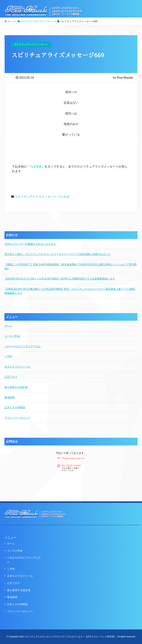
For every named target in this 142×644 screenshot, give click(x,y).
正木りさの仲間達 (15, 407)
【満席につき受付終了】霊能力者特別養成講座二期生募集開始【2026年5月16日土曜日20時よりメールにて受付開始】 (70, 266)
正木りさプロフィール (17, 367)
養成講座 (10, 397)
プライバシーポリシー (17, 418)
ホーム (8, 326)
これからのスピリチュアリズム (23, 346)
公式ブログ (11, 377)
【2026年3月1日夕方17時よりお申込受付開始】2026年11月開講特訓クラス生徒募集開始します (60, 279)
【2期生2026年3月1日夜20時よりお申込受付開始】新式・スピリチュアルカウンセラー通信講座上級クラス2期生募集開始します (70, 291)
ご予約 (8, 356)
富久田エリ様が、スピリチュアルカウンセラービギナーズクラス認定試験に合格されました (58, 254)
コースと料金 (12, 336)
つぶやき (64, 197)
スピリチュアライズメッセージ (35, 197)
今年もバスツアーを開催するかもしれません (30, 244)
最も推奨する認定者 (16, 387)
